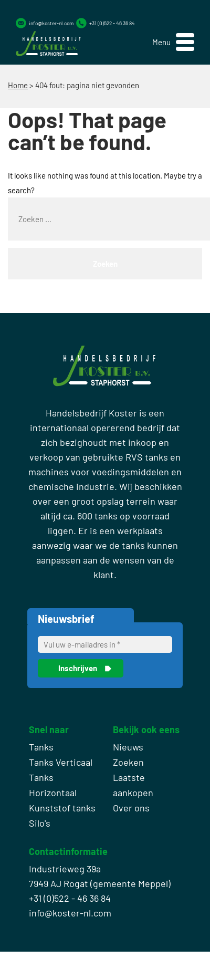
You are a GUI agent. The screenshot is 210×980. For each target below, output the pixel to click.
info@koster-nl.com (51, 23)
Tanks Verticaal (61, 762)
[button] (173, 42)
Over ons (131, 808)
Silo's (40, 823)
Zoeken (128, 762)
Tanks (41, 747)
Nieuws (128, 747)
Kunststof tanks (62, 808)
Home (18, 85)
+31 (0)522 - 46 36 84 (112, 23)
